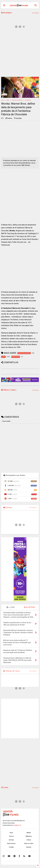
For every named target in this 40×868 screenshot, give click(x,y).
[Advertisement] (20, 54)
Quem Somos (11, 843)
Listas (5, 787)
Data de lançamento (17, 100)
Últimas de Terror (12, 671)
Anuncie (29, 847)
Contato (11, 847)
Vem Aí (11, 836)
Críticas (29, 840)
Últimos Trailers (9, 390)
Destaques (7, 13)
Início (3, 100)
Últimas (8, 508)
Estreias (11, 840)
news (8, 100)
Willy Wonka (28, 100)
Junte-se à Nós (29, 843)
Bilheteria (29, 836)
